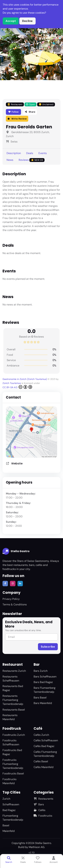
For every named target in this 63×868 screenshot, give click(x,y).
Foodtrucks (43, 816)
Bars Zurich (41, 671)
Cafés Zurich (41, 735)
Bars (39, 804)
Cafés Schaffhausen (46, 740)
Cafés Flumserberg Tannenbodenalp (45, 754)
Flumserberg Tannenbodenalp (13, 818)
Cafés (39, 810)
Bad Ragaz (9, 810)
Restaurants (43, 799)
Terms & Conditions (15, 604)
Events (43, 153)
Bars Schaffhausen (45, 677)
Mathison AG (37, 847)
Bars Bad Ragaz (43, 682)
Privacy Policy (11, 599)
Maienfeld (9, 831)
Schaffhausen (11, 804)
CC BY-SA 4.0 (17, 387)
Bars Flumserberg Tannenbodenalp (45, 690)
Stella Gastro (16, 551)
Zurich (6, 799)
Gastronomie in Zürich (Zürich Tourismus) (25, 379)
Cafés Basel (41, 761)
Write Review (17, 119)
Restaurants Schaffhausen (11, 679)
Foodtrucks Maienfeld (9, 781)
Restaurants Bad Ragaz (13, 688)
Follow (14, 112)
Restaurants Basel (14, 710)
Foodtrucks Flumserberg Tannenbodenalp (13, 764)
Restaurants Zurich (14, 671)
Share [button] (30, 112)
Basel (6, 825)
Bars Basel (40, 698)
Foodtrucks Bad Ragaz (12, 752)
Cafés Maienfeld (44, 767)
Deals (30, 153)
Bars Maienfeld (43, 703)
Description (14, 153)
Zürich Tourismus (12, 383)
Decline (27, 21)
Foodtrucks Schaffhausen (11, 742)
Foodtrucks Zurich (14, 735)
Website (17, 463)
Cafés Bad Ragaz (44, 746)
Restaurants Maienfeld (10, 717)
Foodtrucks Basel (13, 773)
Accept (11, 21)
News (10, 160)
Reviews (32, 160)
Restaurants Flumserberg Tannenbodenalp (13, 700)
